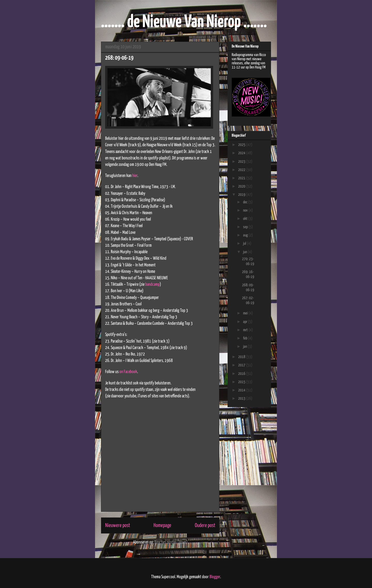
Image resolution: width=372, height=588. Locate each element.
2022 (242, 170)
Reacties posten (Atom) (171, 542)
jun (245, 252)
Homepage (162, 525)
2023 (242, 162)
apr (246, 322)
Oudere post (205, 525)
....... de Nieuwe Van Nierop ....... (184, 22)
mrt (246, 330)
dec (246, 202)
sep (246, 227)
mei (246, 313)
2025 (242, 145)
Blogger (215, 577)
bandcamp (152, 285)
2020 (242, 186)
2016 (242, 374)
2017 (242, 365)
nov (246, 210)
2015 (242, 382)
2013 (242, 399)
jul (245, 243)
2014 (242, 390)
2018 (242, 357)
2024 (242, 153)
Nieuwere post (118, 525)
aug (246, 235)
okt (246, 219)
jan (245, 347)
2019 (242, 195)
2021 (242, 178)
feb (246, 338)
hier (135, 176)
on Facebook (128, 372)
